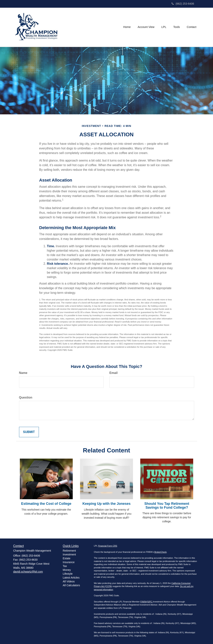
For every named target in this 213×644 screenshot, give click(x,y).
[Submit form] (29, 432)
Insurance (69, 562)
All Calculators (71, 585)
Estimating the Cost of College (46, 504)
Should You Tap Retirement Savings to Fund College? (167, 506)
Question (26, 397)
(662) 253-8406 (183, 4)
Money (67, 570)
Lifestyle (68, 574)
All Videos (69, 581)
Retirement (69, 551)
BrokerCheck (160, 552)
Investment (69, 554)
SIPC (150, 602)
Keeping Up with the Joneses (106, 504)
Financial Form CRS (108, 546)
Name (23, 373)
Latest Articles (71, 578)
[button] (146, 27)
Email (114, 373)
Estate (67, 558)
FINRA (143, 602)
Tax (65, 566)
